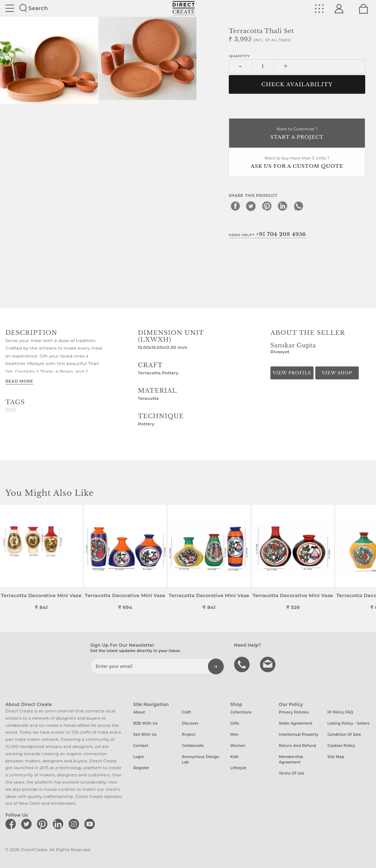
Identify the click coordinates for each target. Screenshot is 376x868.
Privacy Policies (294, 712)
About (139, 712)
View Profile (292, 373)
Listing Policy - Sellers (349, 723)
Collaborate (193, 746)
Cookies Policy (341, 746)
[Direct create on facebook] (12, 824)
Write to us (269, 664)
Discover (190, 723)
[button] (368, 558)
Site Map (336, 757)
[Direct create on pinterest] (43, 824)
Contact (141, 746)
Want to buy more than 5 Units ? (297, 163)
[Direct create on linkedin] (59, 824)
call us (243, 664)
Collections (241, 712)
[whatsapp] (298, 206)
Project (189, 735)
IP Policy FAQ (340, 712)
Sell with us (145, 735)
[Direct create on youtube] (91, 824)
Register (141, 768)
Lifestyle (238, 768)
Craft (186, 712)
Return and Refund (298, 746)
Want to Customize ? (297, 134)
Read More (19, 381)
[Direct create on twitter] (28, 824)
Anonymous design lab (201, 759)
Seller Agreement (296, 723)
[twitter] (251, 206)
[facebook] (235, 206)
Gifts (235, 723)
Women (238, 746)
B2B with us (145, 723)
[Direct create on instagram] (75, 824)
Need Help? (267, 234)
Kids (234, 757)
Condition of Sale (344, 735)
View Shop (337, 373)
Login (139, 757)
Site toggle (10, 8)
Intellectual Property (299, 735)
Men (234, 735)
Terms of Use (292, 773)
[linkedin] (283, 206)
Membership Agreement (291, 759)
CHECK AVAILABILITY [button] (297, 84)
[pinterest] (267, 206)
